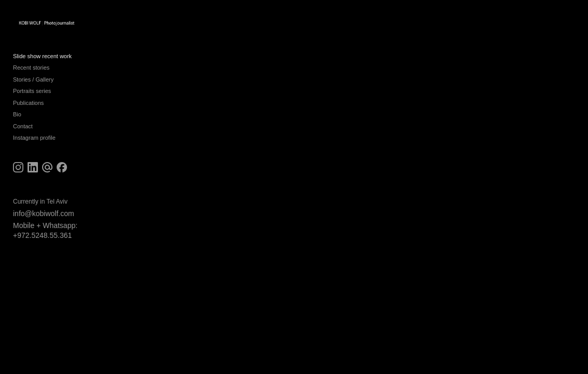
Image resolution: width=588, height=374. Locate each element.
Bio (17, 118)
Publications (28, 107)
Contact (23, 130)
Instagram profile (34, 142)
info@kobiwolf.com (44, 218)
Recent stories (31, 72)
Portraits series (32, 95)
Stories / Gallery (33, 84)
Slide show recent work (42, 60)
